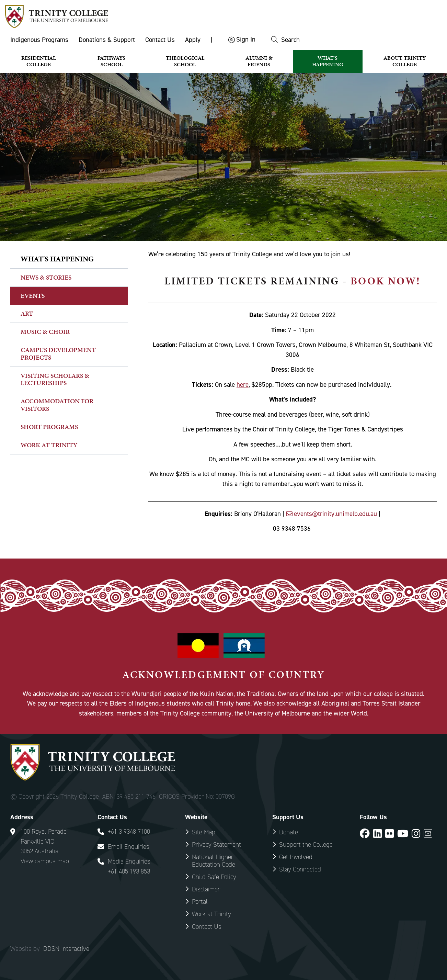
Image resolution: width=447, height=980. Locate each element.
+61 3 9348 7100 (129, 831)
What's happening (57, 259)
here (243, 385)
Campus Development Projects (58, 354)
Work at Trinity (49, 445)
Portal (200, 902)
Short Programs (49, 427)
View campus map (45, 861)
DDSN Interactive (66, 949)
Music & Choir (45, 332)
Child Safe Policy (214, 877)
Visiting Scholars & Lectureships (55, 379)
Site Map (204, 832)
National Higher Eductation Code (214, 861)
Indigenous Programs (39, 40)
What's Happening (328, 61)
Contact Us (160, 40)
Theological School (185, 61)
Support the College (306, 844)
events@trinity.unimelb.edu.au (336, 514)
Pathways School (111, 61)
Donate (289, 832)
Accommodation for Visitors (57, 405)
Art (27, 313)
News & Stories (46, 277)
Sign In (246, 39)
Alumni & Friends (259, 61)
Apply (193, 40)
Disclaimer (206, 889)
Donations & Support (107, 40)
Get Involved (296, 857)
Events (33, 296)
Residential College (39, 61)
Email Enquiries (129, 847)
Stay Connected (300, 869)
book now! (386, 281)
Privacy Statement (216, 844)
